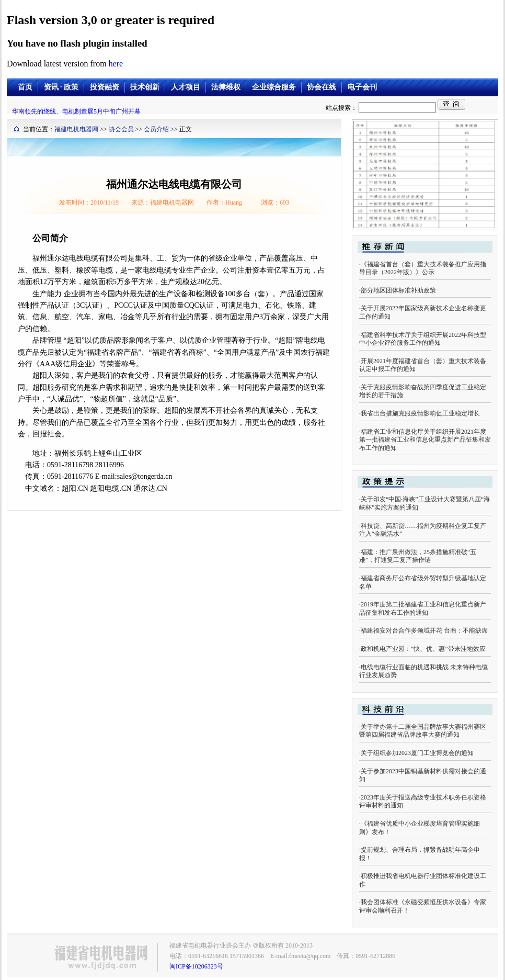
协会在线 (322, 87)
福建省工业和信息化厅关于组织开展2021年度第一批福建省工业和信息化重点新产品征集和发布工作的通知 (425, 440)
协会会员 (121, 129)
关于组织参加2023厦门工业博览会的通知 (417, 753)
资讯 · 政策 (61, 87)
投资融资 (105, 87)
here (116, 64)
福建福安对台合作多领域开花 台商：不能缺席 (424, 630)
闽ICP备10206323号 (196, 966)
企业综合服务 (274, 87)
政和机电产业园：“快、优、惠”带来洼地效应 (423, 649)
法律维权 (226, 87)
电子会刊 (362, 87)
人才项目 (186, 87)
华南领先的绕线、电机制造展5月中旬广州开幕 (76, 111)
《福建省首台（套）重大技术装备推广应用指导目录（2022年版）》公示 (423, 268)
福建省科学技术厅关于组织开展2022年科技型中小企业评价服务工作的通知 (423, 339)
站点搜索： (382, 108)
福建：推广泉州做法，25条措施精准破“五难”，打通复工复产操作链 (418, 556)
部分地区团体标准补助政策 (398, 290)
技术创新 (145, 87)
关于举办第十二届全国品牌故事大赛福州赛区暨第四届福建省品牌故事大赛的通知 (423, 731)
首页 (25, 87)
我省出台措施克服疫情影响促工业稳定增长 (420, 413)
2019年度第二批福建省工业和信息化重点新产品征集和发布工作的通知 (423, 609)
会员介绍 (156, 129)
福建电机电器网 (76, 129)
